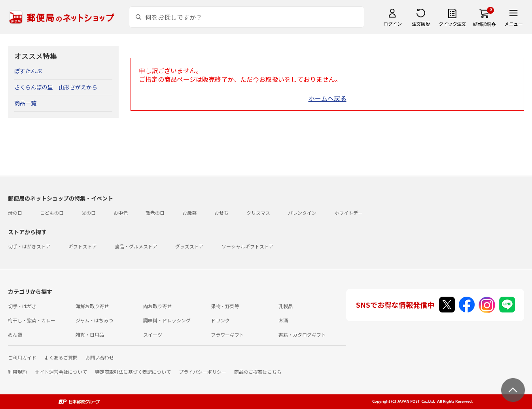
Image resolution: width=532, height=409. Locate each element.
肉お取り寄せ (157, 306)
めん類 (15, 334)
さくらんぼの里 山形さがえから (56, 87)
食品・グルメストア (136, 246)
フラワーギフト (227, 334)
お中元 (121, 213)
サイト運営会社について (61, 372)
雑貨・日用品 (90, 334)
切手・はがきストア (29, 246)
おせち (222, 213)
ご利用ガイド (22, 357)
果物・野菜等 (225, 306)
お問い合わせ (100, 357)
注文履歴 (421, 24)
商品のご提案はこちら (258, 372)
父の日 (89, 213)
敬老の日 (155, 213)
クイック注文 (452, 24)
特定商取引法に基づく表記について (133, 372)
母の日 (15, 213)
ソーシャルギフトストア (248, 246)
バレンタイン (302, 213)
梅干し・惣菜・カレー (32, 320)
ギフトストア (83, 246)
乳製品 (286, 306)
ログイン (392, 24)
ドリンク (220, 320)
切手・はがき (22, 306)
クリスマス (258, 213)
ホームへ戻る (328, 98)
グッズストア (189, 246)
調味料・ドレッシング (167, 320)
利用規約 (17, 372)
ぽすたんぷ (28, 71)
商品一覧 (25, 103)
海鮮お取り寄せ (92, 306)
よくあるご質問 (61, 357)
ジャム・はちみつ (94, 320)
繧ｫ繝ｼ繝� (484, 24)
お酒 (283, 320)
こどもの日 (52, 213)
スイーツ (153, 334)
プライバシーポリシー (203, 372)
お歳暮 (189, 213)
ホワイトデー (348, 213)
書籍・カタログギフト (302, 334)
